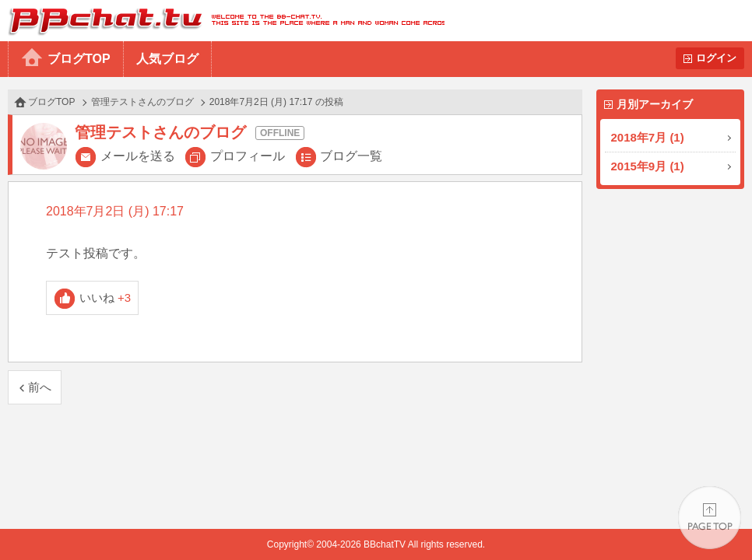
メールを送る (138, 156)
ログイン (716, 58)
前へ (40, 387)
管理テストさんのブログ (142, 102)
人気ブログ (167, 59)
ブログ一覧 (351, 156)
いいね (105, 297)
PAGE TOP (710, 518)
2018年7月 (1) (648, 137)
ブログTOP (79, 59)
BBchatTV (222, 21)
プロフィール (248, 156)
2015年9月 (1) (648, 166)
